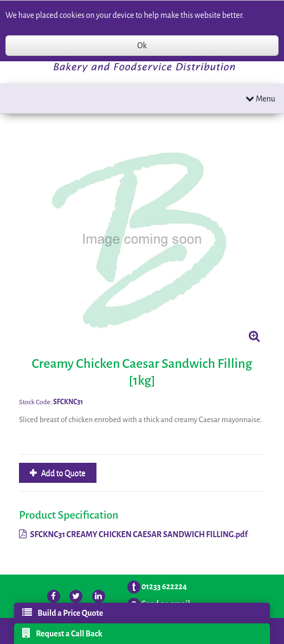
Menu (260, 98)
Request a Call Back (62, 633)
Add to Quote (63, 473)
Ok (142, 46)
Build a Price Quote (63, 613)
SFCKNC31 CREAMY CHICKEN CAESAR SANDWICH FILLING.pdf (133, 534)
